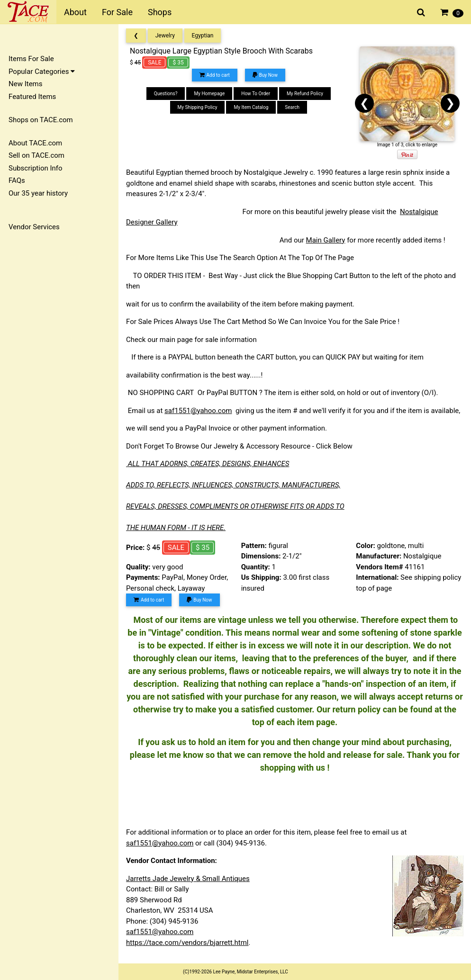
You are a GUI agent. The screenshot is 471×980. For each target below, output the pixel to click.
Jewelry (165, 36)
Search (292, 107)
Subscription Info (36, 168)
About (75, 12)
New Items (25, 84)
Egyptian (203, 36)
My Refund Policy (305, 94)
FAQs (17, 180)
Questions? (166, 94)
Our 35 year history (38, 193)
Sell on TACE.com (36, 155)
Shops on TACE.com (41, 120)
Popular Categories (42, 72)
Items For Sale (31, 59)
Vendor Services (34, 227)
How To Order (256, 94)
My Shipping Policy (198, 107)
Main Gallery (326, 240)
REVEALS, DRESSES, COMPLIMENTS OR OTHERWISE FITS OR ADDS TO (235, 506)
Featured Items (32, 97)
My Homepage (209, 94)
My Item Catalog (251, 107)
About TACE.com (35, 143)
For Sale (117, 12)
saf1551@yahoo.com (198, 411)
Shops (160, 12)
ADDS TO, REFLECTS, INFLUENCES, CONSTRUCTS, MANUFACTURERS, (233, 485)
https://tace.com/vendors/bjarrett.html (187, 943)
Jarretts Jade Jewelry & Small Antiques (188, 879)
